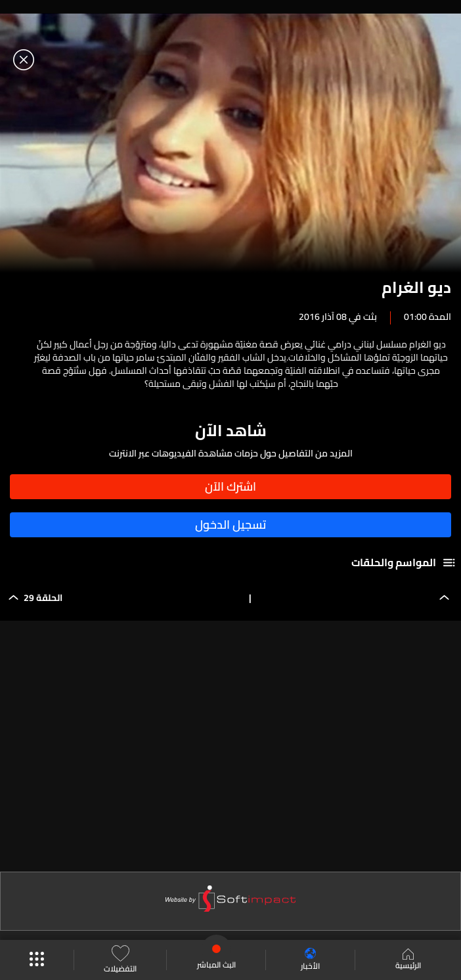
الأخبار (310, 960)
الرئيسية (408, 960)
